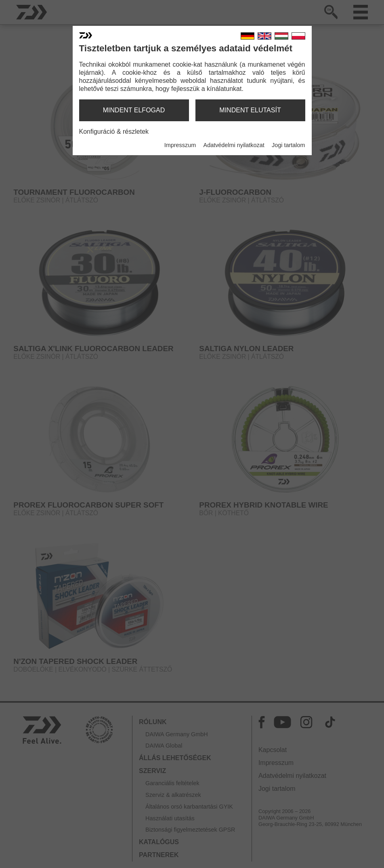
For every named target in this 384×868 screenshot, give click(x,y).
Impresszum (180, 145)
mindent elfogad (134, 110)
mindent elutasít (250, 110)
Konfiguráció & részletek (114, 132)
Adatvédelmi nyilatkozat (234, 145)
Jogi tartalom (288, 145)
